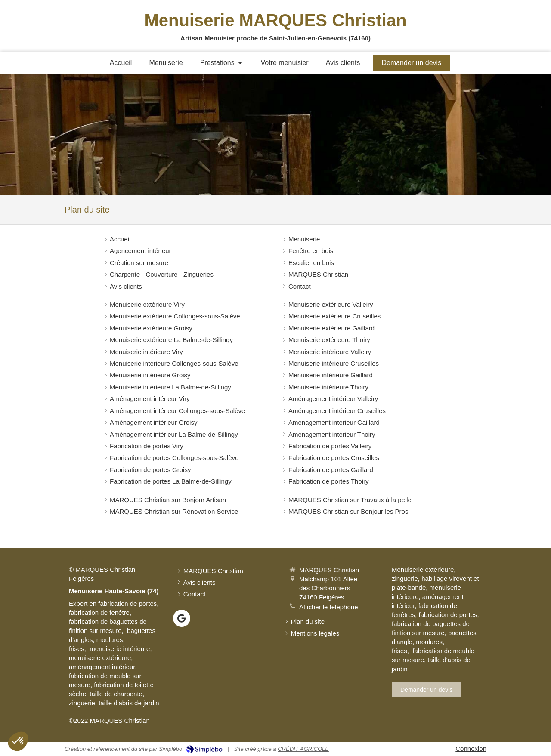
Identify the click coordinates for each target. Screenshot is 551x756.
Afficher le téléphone (329, 607)
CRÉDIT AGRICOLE (303, 749)
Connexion (471, 748)
